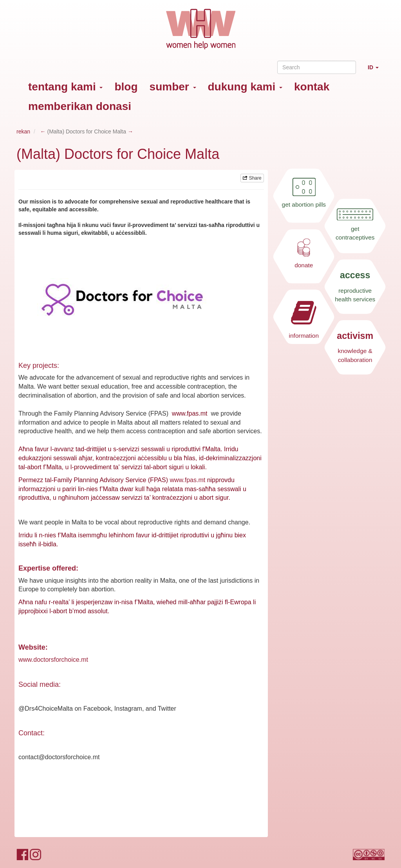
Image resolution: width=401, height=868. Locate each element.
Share (252, 178)
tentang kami (65, 87)
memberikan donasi (80, 106)
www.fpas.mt (187, 480)
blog (126, 87)
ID (376, 71)
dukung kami (245, 87)
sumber (173, 87)
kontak (312, 87)
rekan (23, 131)
